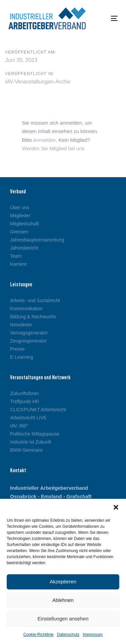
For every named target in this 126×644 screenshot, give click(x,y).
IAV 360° (19, 426)
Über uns (20, 207)
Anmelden (44, 140)
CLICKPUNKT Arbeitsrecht (38, 410)
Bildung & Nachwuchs (33, 317)
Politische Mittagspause (35, 434)
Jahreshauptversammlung (37, 240)
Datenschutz (68, 635)
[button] (116, 507)
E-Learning (22, 357)
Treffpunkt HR (25, 401)
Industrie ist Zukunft (31, 442)
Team (16, 256)
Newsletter (21, 325)
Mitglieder (20, 216)
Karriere (18, 264)
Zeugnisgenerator (29, 341)
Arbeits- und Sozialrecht (35, 300)
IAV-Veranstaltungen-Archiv (38, 82)
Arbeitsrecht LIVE (28, 418)
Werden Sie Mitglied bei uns (53, 148)
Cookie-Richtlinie (38, 635)
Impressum (93, 635)
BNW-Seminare (26, 450)
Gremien (19, 232)
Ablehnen (63, 600)
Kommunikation (26, 309)
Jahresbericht (24, 248)
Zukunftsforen (25, 393)
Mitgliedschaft (25, 224)
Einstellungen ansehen (63, 619)
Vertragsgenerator (29, 333)
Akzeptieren (63, 582)
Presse (17, 349)
